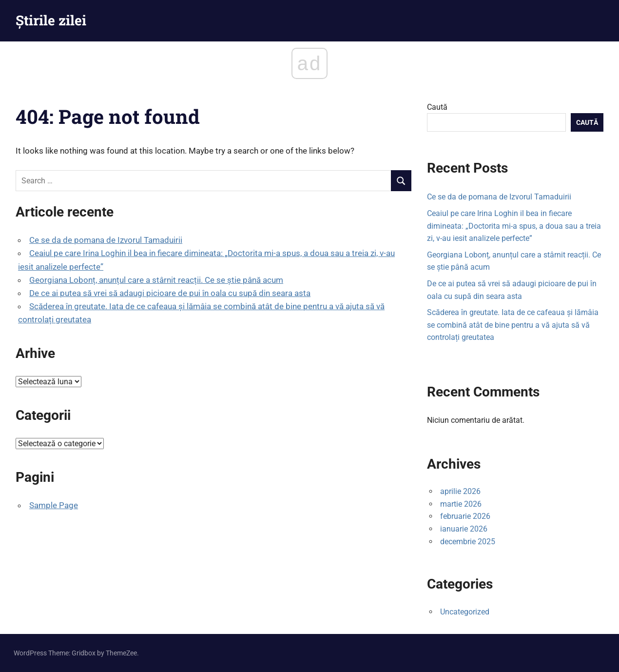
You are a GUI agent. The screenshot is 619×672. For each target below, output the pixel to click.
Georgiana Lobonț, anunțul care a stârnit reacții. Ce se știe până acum (156, 280)
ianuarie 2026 (464, 529)
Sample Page (54, 505)
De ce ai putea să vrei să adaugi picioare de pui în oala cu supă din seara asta (170, 293)
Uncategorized (465, 612)
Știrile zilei (51, 20)
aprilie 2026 (460, 491)
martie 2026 (461, 504)
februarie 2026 (465, 516)
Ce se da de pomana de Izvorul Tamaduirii (106, 240)
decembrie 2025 (468, 542)
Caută (437, 107)
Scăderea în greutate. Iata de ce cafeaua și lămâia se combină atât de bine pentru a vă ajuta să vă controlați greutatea (513, 325)
